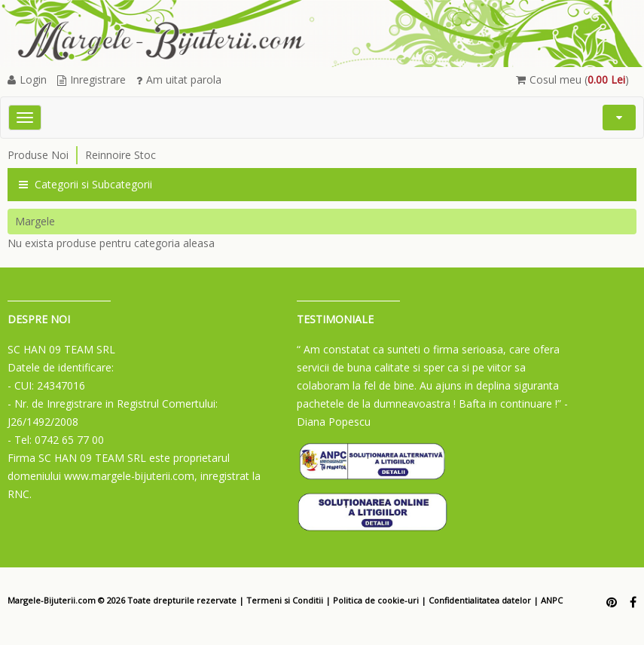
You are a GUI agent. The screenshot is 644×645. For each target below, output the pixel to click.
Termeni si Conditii (285, 600)
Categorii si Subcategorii (85, 184)
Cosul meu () (572, 79)
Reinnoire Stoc (121, 155)
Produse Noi (38, 155)
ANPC (552, 600)
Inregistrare (92, 79)
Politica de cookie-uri (376, 600)
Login (27, 79)
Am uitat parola (179, 79)
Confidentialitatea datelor (480, 600)
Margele (35, 221)
